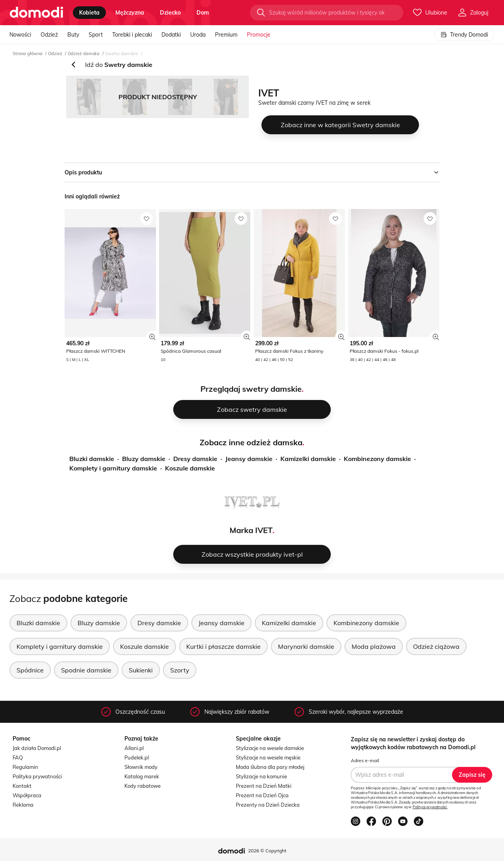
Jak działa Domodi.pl (37, 748)
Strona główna (28, 54)
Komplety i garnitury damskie (113, 468)
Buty (73, 35)
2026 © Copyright (267, 851)
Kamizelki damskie (308, 459)
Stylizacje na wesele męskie (268, 757)
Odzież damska (84, 54)
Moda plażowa (374, 646)
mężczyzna (130, 13)
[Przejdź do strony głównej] (36, 13)
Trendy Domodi (464, 35)
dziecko (170, 13)
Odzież (49, 35)
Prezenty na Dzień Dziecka (268, 805)
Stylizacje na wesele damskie (270, 748)
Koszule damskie (190, 468)
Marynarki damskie (306, 646)
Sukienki (141, 670)
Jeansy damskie (249, 459)
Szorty (180, 670)
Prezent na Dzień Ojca (262, 795)
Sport (96, 35)
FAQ (18, 757)
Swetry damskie (122, 54)
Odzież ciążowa (436, 646)
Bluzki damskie (92, 459)
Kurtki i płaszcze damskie (223, 646)
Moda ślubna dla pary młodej (270, 767)
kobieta (89, 13)
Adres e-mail (365, 760)
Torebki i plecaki (132, 35)
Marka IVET (251, 530)
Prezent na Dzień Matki (264, 786)
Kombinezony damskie (377, 459)
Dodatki (171, 35)
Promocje (259, 35)
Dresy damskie (195, 459)
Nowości (20, 35)
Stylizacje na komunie (261, 776)
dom (203, 13)
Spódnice (30, 670)
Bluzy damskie (144, 459)
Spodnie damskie (86, 670)
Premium (226, 35)
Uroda (198, 35)
